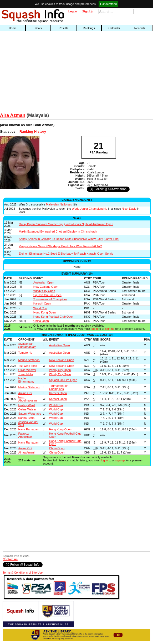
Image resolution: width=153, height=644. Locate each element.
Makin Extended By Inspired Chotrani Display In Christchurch (58, 231)
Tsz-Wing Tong (28, 366)
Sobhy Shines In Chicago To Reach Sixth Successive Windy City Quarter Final (69, 239)
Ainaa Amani (26, 452)
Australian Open (44, 282)
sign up (110, 329)
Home (13, 28)
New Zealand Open (46, 287)
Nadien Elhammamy (26, 380)
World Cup (40, 308)
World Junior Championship (90, 209)
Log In (73, 11)
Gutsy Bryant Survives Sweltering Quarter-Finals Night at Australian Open (66, 224)
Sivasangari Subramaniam (27, 345)
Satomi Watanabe (30, 414)
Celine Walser (27, 409)
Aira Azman (13, 115)
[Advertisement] (49, 73)
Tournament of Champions (50, 299)
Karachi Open (42, 303)
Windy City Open (44, 291)
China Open (41, 321)
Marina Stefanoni (29, 360)
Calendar (114, 28)
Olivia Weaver (27, 370)
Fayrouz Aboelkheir (25, 435)
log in (94, 329)
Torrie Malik (25, 374)
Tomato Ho (25, 353)
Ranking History (33, 132)
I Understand (108, 4)
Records (140, 28)
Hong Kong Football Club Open (53, 317)
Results (63, 28)
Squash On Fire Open (47, 295)
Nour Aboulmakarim (27, 399)
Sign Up (88, 11)
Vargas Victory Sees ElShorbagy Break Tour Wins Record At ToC (60, 246)
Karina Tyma (26, 418)
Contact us (10, 559)
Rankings (89, 28)
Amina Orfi (25, 393)
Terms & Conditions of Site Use (23, 573)
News (38, 28)
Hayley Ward (26, 405)
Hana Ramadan (28, 429)
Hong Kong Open (45, 312)
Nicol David (129, 209)
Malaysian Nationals (59, 204)
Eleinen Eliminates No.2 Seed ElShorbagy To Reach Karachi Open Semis (66, 254)
